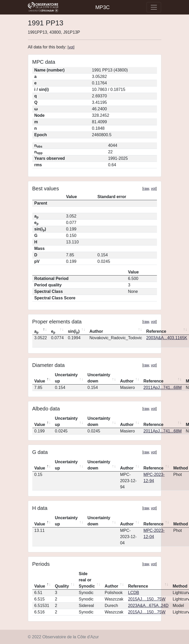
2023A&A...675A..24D (148, 606)
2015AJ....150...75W (147, 599)
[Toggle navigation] (154, 7)
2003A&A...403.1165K (167, 338)
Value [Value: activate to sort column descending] (40, 381)
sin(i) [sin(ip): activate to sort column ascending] (74, 332)
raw (146, 189)
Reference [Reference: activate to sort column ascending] (153, 381)
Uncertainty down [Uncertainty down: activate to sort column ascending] (99, 378)
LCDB (134, 593)
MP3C (103, 7)
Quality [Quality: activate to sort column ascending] (62, 586)
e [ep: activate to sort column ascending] (53, 332)
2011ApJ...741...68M (163, 388)
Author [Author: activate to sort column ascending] (96, 331)
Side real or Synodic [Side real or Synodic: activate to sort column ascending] (87, 580)
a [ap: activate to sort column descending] (36, 332)
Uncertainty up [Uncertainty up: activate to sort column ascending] (66, 378)
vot (71, 47)
